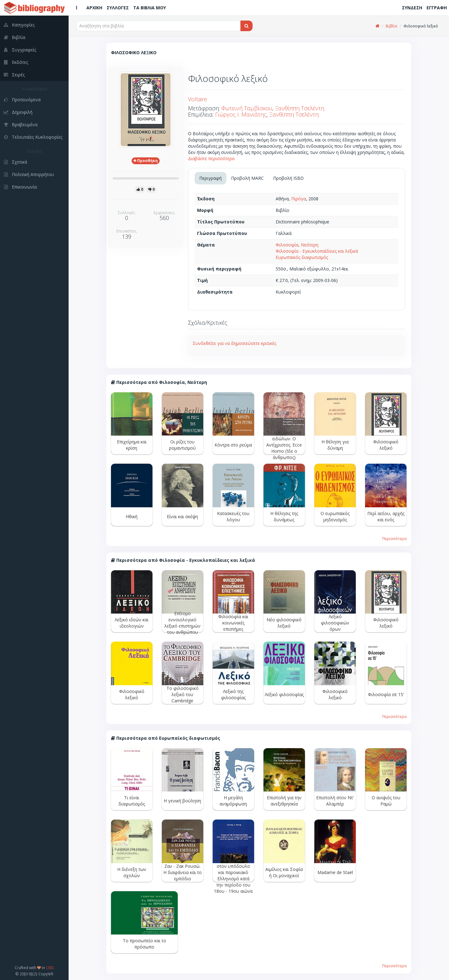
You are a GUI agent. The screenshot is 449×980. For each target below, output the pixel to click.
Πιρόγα (299, 199)
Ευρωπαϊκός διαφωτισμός (302, 257)
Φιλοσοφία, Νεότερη (297, 245)
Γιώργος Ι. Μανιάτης (241, 114)
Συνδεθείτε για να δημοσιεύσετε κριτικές (234, 343)
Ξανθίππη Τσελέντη (300, 108)
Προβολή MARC (247, 178)
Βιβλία (391, 26)
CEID (50, 968)
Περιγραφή (210, 178)
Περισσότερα (394, 538)
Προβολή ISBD (288, 178)
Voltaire (198, 99)
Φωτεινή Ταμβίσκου (247, 108)
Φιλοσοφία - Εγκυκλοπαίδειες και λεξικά (317, 251)
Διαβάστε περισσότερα (211, 158)
